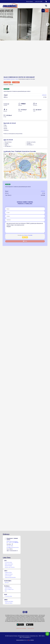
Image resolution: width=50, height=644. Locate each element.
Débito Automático (9, 564)
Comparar (16, 82)
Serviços (7, 583)
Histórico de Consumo (10, 567)
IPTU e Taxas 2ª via (9, 589)
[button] (46, 1)
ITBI (6, 591)
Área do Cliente (30, 2)
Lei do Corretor (8, 576)
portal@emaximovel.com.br (13, 547)
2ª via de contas (8, 562)
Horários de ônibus (9, 601)
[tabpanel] (25, 24)
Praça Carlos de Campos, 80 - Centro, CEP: (12, 542)
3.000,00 (44, 95)
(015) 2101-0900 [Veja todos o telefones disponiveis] (39, 2)
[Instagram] (26, 612)
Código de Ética (8, 572)
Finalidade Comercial (10, 79)
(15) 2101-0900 (10, 546)
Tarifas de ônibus (9, 603)
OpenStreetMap (43, 178)
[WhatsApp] (47, 634)
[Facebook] (24, 612)
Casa (5, 79)
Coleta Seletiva (8, 588)
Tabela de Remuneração (10, 577)
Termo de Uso (31, 628)
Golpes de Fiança (9, 574)
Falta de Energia (8, 566)
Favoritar (7, 82)
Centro (17, 79)
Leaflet (37, 178)
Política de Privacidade (21, 628)
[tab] (43, 11)
